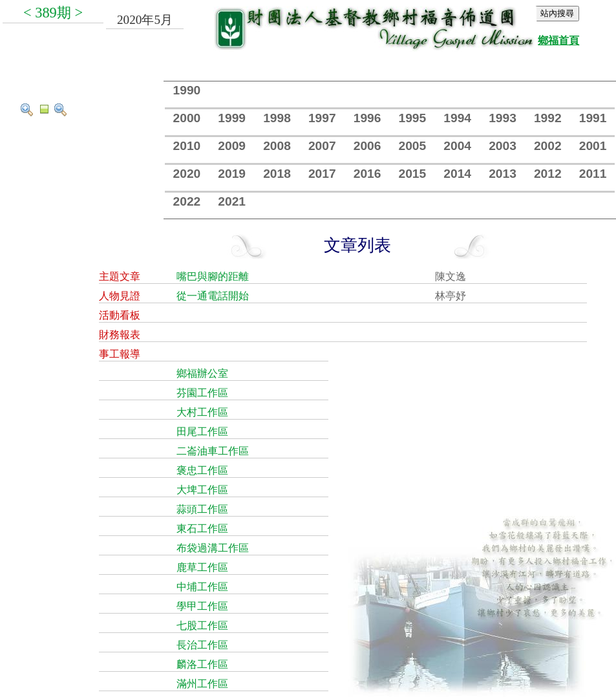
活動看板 (120, 315)
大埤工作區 (202, 490)
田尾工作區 (202, 432)
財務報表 (120, 335)
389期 (53, 13)
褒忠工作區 (202, 470)
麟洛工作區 (202, 664)
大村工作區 (202, 412)
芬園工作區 (202, 393)
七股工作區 (202, 626)
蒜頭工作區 (202, 509)
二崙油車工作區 (213, 451)
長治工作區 (202, 645)
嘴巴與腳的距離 (213, 276)
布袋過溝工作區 (213, 548)
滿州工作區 (202, 684)
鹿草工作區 (202, 567)
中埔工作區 (202, 587)
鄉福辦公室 (202, 373)
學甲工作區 (202, 606)
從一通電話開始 (213, 296)
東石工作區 (202, 529)
